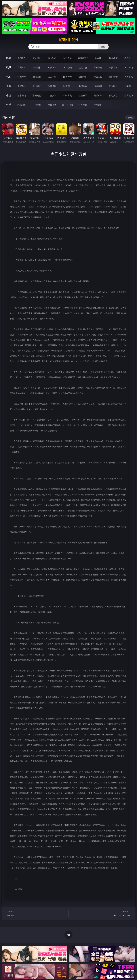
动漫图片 (68, 86)
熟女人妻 (83, 67)
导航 (9, 105)
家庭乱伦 (37, 95)
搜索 (103, 47)
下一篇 (117, 914)
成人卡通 (52, 77)
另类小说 (98, 95)
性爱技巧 (129, 95)
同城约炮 (22, 105)
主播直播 (113, 67)
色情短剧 (98, 105)
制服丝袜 (83, 77)
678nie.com (68, 40)
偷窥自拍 (22, 86)
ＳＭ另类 (129, 67)
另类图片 (129, 86)
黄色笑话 (113, 95)
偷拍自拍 (37, 77)
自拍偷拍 (37, 67)
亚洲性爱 (22, 77)
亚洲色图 (37, 86)
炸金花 (98, 58)
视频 (9, 67)
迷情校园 (83, 95)
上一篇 (20, 914)
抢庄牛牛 (129, 58)
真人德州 (37, 58)
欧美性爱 (68, 77)
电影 (9, 77)
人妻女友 (52, 95)
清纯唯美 (98, 86)
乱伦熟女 (113, 77)
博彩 (9, 58)
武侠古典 (68, 95)
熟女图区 (113, 86)
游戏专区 (68, 58)
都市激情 (22, 95)
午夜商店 (37, 105)
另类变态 (129, 77)
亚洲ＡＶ (22, 67)
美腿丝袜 (83, 86)
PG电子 (22, 58)
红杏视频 (83, 105)
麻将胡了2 (83, 58)
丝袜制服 (98, 67)
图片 (9, 86)
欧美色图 (52, 86)
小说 (9, 95)
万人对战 (52, 58)
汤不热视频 (68, 105)
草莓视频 (52, 105)
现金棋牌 (113, 58)
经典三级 (98, 77)
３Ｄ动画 (68, 67)
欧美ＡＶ (52, 67)
